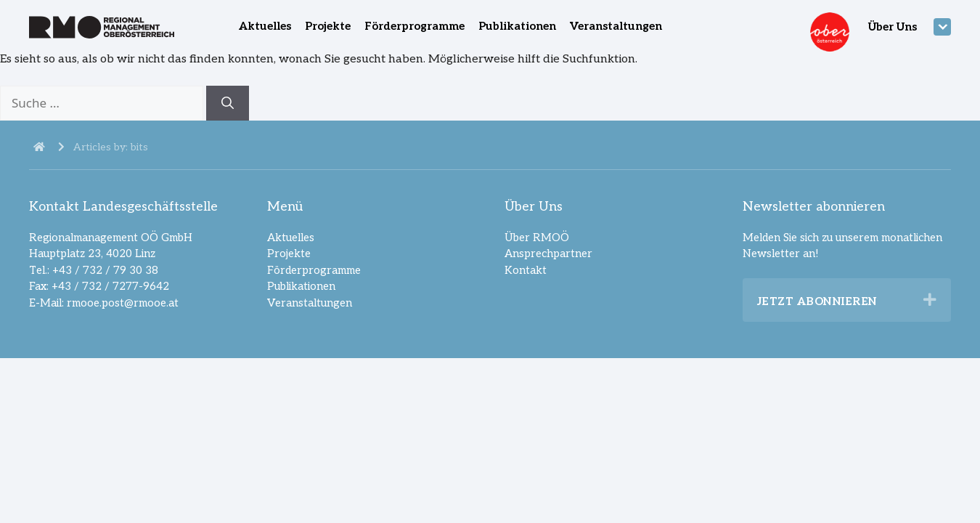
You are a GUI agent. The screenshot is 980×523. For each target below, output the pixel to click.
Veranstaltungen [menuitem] (616, 26)
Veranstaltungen (310, 303)
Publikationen (301, 286)
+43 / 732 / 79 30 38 (105, 270)
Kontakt (526, 270)
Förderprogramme (314, 270)
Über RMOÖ (537, 238)
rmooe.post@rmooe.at (123, 303)
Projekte (289, 254)
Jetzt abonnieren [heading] (817, 301)
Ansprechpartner (548, 254)
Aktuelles (291, 238)
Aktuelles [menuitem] (265, 26)
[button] (930, 300)
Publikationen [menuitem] (517, 26)
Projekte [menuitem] (328, 26)
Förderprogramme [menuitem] (415, 26)
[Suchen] (228, 103)
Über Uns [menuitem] (893, 27)
